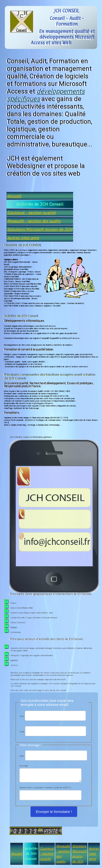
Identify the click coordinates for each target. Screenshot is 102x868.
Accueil (14, 196)
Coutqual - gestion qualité (31, 213)
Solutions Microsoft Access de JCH (40, 229)
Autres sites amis (23, 238)
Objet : (22, 756)
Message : (24, 766)
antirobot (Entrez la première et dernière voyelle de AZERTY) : (46, 789)
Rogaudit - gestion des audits (34, 221)
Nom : (22, 716)
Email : (23, 732)
